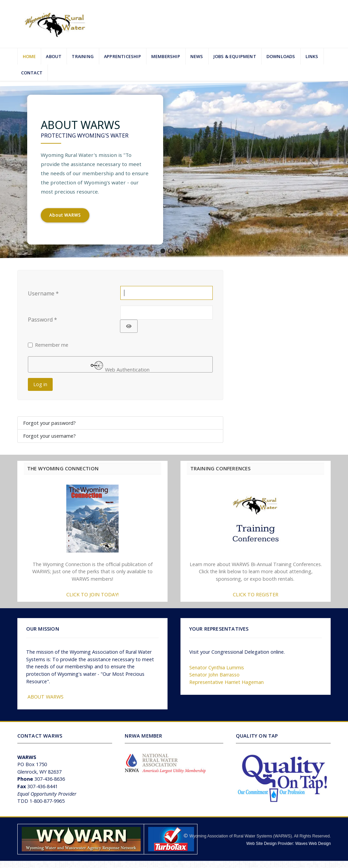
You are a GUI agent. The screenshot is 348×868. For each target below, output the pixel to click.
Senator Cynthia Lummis (217, 667)
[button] (163, 251)
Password (42, 320)
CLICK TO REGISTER (256, 594)
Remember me (52, 345)
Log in (40, 384)
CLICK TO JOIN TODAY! (92, 594)
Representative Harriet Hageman (227, 682)
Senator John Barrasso (214, 675)
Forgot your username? (49, 436)
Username (43, 293)
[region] (174, 170)
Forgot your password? (49, 423)
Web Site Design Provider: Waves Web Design (289, 844)
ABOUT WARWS (46, 697)
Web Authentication (120, 366)
